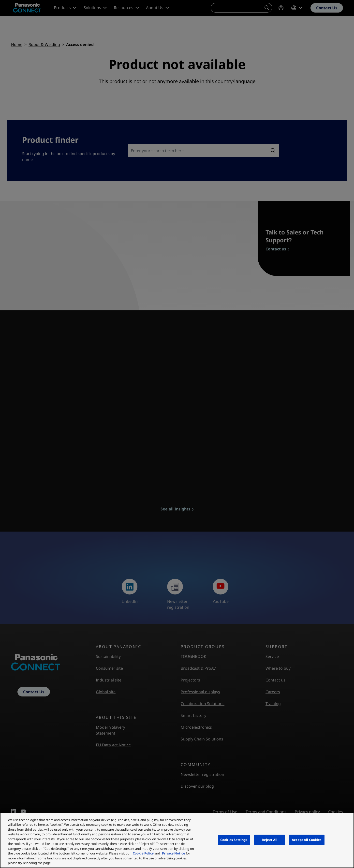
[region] (177, 840)
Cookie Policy (143, 853)
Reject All (270, 840)
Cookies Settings (234, 840)
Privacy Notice (174, 853)
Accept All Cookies (307, 840)
